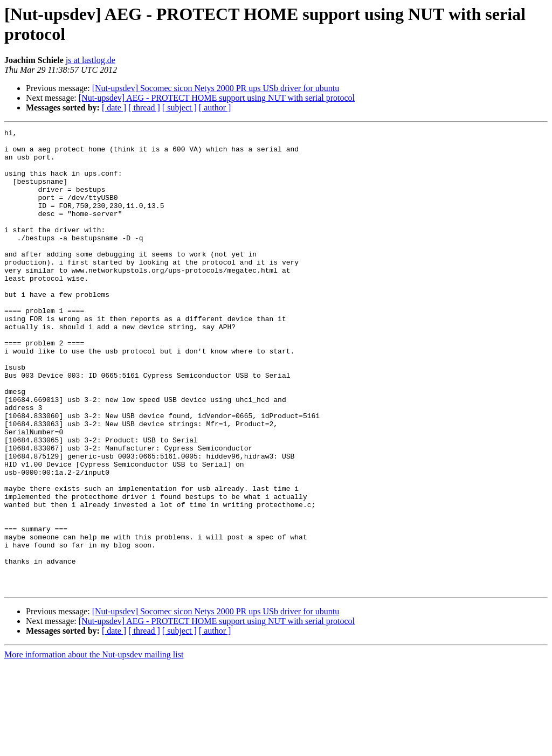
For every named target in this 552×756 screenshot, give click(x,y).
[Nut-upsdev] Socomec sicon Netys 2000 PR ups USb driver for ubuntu (216, 88)
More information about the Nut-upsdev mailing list (94, 747)
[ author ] (215, 107)
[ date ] (114, 107)
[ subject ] (180, 107)
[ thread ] (144, 107)
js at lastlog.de (91, 60)
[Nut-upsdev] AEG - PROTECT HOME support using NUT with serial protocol (217, 98)
